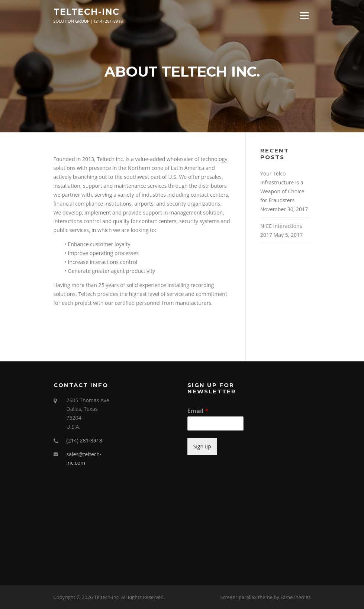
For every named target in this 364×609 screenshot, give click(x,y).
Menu (304, 16)
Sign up (202, 446)
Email (198, 411)
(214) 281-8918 (84, 440)
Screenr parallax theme (246, 597)
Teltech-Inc (86, 12)
